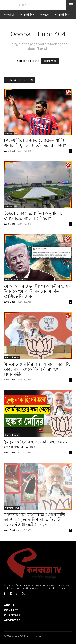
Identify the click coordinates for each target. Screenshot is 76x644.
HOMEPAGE (50, 61)
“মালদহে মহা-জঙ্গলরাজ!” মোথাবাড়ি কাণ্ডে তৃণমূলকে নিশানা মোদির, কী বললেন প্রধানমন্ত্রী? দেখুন (35, 520)
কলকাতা (9, 134)
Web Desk (10, 151)
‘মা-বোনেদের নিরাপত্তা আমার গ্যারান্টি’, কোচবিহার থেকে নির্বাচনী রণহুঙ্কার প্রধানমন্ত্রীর (37, 369)
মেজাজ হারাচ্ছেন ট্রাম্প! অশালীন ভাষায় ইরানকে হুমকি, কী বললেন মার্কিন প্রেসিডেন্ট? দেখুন (38, 291)
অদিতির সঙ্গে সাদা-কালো (16, 279)
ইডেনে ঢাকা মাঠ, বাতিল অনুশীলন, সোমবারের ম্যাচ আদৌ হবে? (33, 216)
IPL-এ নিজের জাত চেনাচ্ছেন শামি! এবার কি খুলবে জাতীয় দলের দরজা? (35, 143)
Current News (12, 357)
